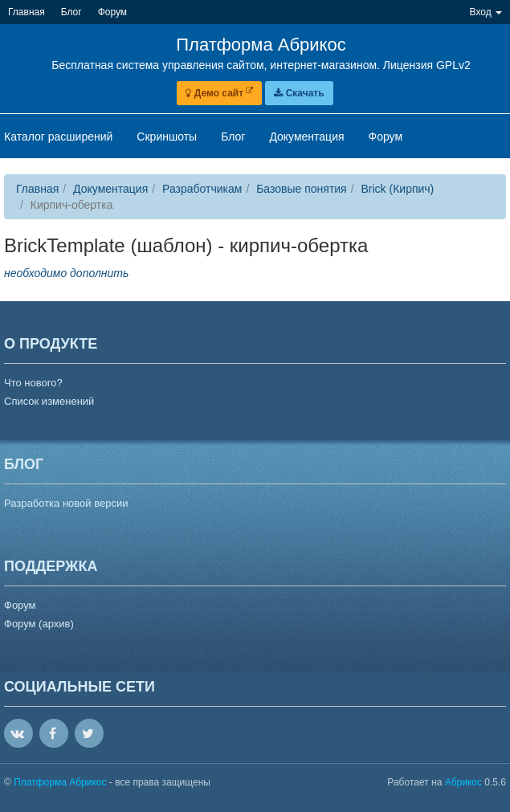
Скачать (299, 93)
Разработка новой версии (66, 503)
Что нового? (33, 383)
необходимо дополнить (66, 273)
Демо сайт (219, 93)
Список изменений (49, 401)
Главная (37, 189)
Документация (110, 189)
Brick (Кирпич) (398, 189)
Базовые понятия (302, 189)
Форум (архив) (39, 624)
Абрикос (463, 782)
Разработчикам (202, 189)
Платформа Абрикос (61, 782)
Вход (486, 12)
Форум (20, 605)
